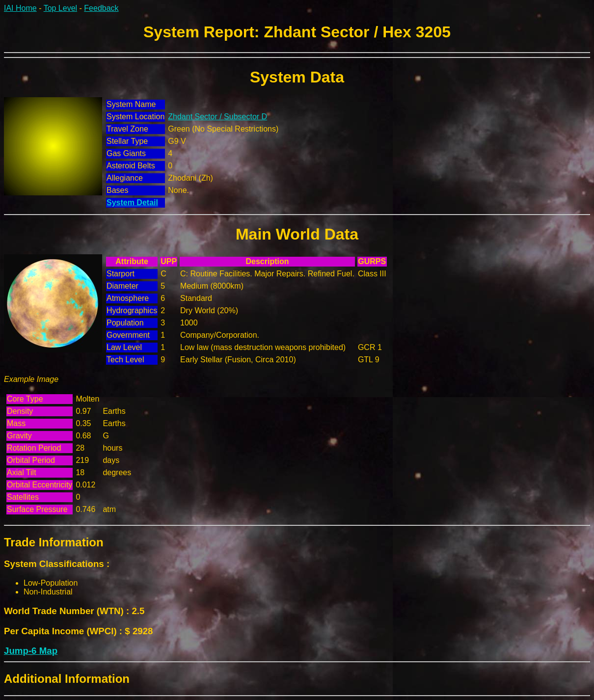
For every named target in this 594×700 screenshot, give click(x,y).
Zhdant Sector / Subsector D (217, 117)
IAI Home (20, 8)
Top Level (61, 8)
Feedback (101, 8)
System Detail (132, 202)
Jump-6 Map (31, 651)
